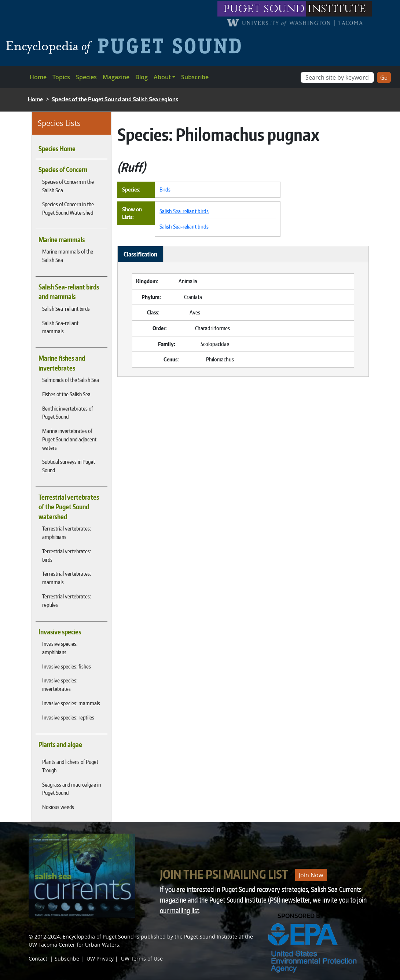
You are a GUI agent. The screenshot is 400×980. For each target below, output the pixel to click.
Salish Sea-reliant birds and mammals (69, 292)
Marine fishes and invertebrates (62, 363)
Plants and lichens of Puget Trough (70, 766)
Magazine (116, 77)
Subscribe (195, 77)
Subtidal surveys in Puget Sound (69, 466)
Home (38, 77)
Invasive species (60, 632)
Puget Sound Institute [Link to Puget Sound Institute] (211, 937)
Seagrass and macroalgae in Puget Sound (71, 789)
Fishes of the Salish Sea (66, 394)
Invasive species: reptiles (68, 717)
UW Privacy (100, 959)
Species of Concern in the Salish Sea (68, 186)
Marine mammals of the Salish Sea (68, 256)
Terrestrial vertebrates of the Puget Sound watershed (69, 507)
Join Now (311, 875)
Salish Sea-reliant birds (66, 309)
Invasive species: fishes (67, 666)
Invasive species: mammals (71, 703)
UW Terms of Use (142, 959)
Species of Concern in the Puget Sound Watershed (68, 208)
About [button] (162, 77)
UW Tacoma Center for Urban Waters (74, 945)
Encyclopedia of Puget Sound (98, 937)
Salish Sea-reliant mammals (60, 327)
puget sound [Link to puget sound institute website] (264, 9)
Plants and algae (60, 744)
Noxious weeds (58, 807)
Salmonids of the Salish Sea (71, 380)
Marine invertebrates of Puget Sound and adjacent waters (69, 439)
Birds (165, 189)
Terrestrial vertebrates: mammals (67, 578)
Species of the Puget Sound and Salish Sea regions (115, 99)
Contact (38, 959)
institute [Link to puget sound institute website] (337, 9)
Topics (61, 77)
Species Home (57, 149)
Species (86, 77)
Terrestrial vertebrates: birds (67, 555)
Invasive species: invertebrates (60, 684)
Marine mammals (62, 240)
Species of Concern (63, 170)
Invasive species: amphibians (60, 648)
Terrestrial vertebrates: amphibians (67, 533)
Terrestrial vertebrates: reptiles (67, 600)
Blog (142, 77)
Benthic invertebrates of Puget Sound (67, 413)
